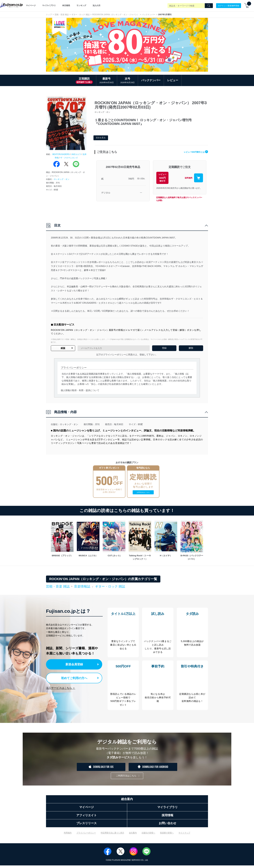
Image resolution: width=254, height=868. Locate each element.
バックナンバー (149, 15)
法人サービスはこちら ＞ (61, 687)
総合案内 (127, 802)
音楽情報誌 (82, 586)
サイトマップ (184, 835)
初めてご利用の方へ (72, 677)
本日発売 (66, 5)
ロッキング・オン (62, 179)
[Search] (209, 6)
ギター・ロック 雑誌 (80, 15)
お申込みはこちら (143, 492)
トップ (49, 15)
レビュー (173, 80)
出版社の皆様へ (148, 835)
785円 (131, 179)
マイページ (31, 5)
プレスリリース (87, 826)
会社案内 (133, 835)
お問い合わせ (167, 826)
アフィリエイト (87, 818)
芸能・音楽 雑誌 (62, 15)
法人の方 (97, 5)
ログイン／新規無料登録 (229, 5)
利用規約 (68, 835)
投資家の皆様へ (167, 835)
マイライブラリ (49, 5)
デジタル (106, 193)
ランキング (81, 5)
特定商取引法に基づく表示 (112, 835)
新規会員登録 (75, 664)
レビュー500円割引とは (193, 152)
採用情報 (167, 818)
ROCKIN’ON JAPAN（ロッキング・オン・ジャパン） (116, 15)
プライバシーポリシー (86, 835)
